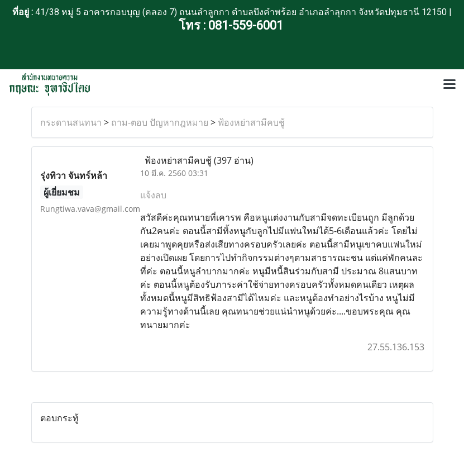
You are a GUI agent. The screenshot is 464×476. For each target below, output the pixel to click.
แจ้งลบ (153, 195)
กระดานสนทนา (71, 122)
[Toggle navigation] (449, 85)
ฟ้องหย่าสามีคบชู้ (251, 122)
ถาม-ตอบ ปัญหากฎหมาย (160, 122)
